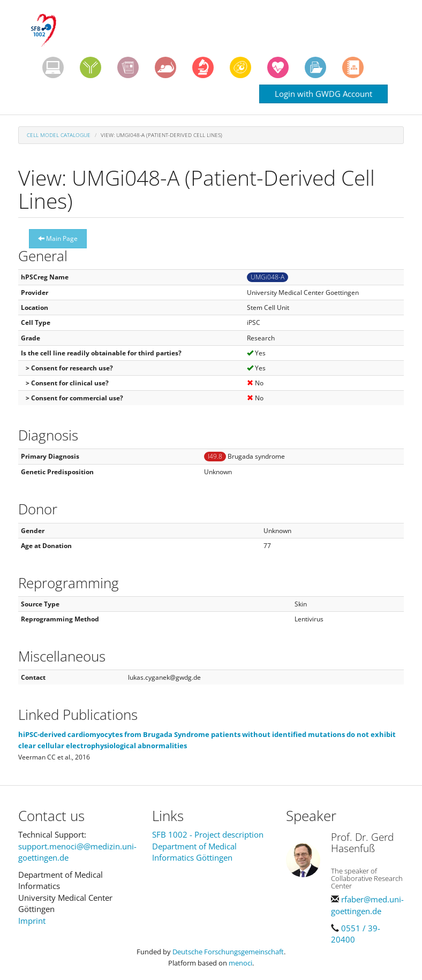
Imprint (32, 921)
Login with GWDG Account (323, 94)
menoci (240, 963)
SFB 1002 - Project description (208, 834)
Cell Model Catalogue (59, 135)
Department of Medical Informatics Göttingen (194, 852)
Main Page (58, 238)
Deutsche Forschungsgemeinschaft (228, 952)
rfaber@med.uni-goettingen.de (367, 905)
